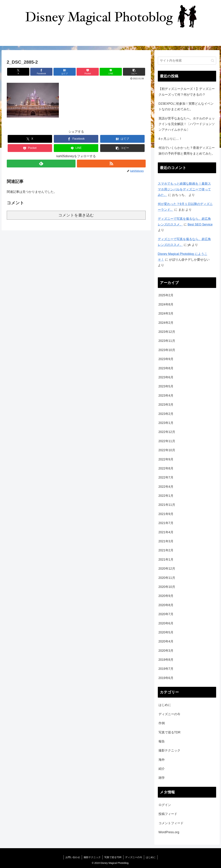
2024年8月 (166, 304)
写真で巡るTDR (170, 732)
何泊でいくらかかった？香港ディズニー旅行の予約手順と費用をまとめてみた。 (187, 151)
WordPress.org (169, 832)
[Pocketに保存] (88, 72)
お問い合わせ (73, 857)
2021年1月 (166, 560)
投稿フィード (168, 814)
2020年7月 (166, 614)
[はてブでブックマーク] (65, 72)
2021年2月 (166, 550)
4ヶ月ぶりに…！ (170, 139)
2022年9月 (166, 459)
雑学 (162, 778)
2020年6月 (166, 623)
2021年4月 (166, 532)
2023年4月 (166, 396)
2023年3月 (166, 405)
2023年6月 (166, 377)
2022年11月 (167, 441)
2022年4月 (166, 487)
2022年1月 (166, 496)
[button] (134, 72)
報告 (162, 741)
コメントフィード (171, 823)
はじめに (165, 705)
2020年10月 (167, 587)
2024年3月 (166, 314)
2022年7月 (166, 477)
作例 (162, 723)
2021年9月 (166, 514)
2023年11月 (167, 341)
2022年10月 (167, 450)
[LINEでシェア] (111, 72)
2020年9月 (166, 596)
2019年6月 (166, 678)
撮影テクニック (169, 750)
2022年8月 (166, 468)
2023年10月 (167, 350)
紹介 (162, 769)
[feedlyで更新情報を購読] (41, 164)
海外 (162, 760)
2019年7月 (166, 669)
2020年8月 (166, 605)
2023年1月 (166, 423)
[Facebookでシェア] (41, 72)
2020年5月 (166, 632)
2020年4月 (166, 641)
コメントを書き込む (76, 215)
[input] (187, 61)
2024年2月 (166, 323)
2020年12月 (167, 569)
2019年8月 (166, 660)
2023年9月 (166, 359)
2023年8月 (166, 368)
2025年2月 (166, 295)
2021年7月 (166, 523)
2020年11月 (167, 578)
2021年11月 (167, 505)
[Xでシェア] (18, 72)
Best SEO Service (200, 224)
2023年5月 (166, 386)
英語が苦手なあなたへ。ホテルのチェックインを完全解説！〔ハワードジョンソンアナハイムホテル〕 (187, 124)
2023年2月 (166, 414)
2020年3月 (166, 651)
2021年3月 (166, 541)
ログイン (165, 805)
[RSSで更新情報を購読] (111, 164)
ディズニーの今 (169, 714)
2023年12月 (167, 332)
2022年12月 (167, 432)
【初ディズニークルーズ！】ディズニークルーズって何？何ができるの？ (187, 92)
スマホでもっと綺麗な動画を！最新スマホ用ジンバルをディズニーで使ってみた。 (184, 189)
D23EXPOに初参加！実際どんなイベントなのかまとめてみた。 (186, 106)
